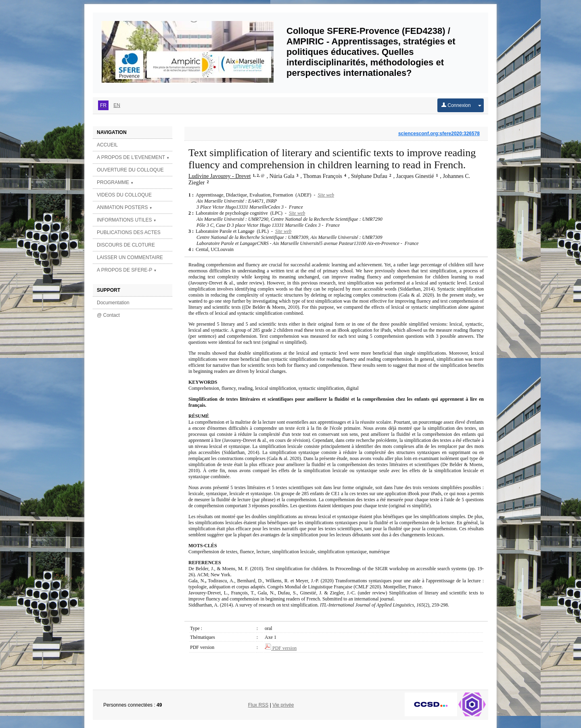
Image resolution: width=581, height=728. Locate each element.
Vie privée (283, 705)
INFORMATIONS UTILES (127, 220)
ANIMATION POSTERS (125, 207)
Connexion (456, 105)
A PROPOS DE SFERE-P (127, 270)
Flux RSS (258, 705)
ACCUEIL (107, 145)
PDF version (281, 648)
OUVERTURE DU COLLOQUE (130, 170)
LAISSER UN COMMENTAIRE (130, 257)
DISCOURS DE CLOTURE (126, 245)
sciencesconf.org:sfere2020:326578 (439, 134)
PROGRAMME (115, 182)
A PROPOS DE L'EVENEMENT (133, 157)
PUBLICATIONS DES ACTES (129, 232)
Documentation (113, 303)
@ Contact (108, 315)
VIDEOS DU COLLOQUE (124, 195)
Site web (326, 195)
